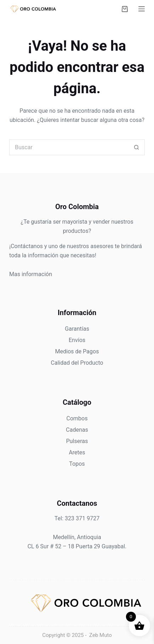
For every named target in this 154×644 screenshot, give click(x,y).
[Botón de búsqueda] (137, 147)
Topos (77, 464)
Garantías (77, 329)
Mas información (31, 274)
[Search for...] (69, 147)
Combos (77, 418)
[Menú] (142, 9)
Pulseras (77, 441)
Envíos (77, 340)
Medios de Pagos (77, 351)
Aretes (77, 452)
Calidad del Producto (77, 363)
